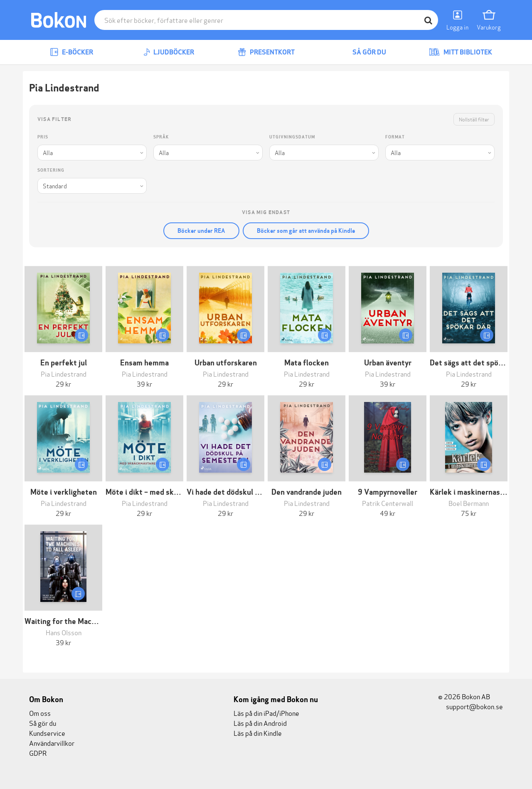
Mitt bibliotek (461, 52)
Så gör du (363, 52)
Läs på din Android (260, 723)
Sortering (51, 170)
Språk (161, 137)
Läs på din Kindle (258, 733)
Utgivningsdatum (292, 137)
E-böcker (71, 52)
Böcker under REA (201, 231)
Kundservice (47, 733)
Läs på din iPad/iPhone (266, 713)
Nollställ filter (474, 119)
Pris (43, 137)
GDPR (38, 753)
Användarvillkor (52, 743)
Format (395, 137)
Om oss (40, 713)
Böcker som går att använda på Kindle (306, 231)
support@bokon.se (470, 706)
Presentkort (266, 52)
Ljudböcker (169, 52)
